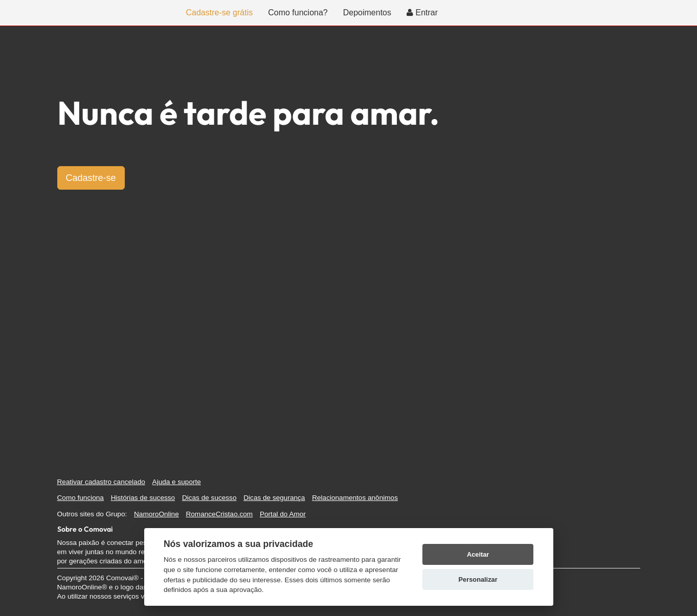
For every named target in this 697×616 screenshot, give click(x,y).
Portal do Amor (283, 514)
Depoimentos (367, 13)
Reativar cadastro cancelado (101, 482)
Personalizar (478, 579)
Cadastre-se (91, 178)
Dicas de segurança (274, 498)
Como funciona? (298, 13)
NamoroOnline (156, 514)
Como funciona (81, 498)
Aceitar (478, 554)
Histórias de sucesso (143, 498)
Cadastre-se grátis (220, 13)
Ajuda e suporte (177, 482)
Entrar (422, 13)
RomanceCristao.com (219, 514)
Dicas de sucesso (209, 498)
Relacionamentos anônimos (355, 498)
